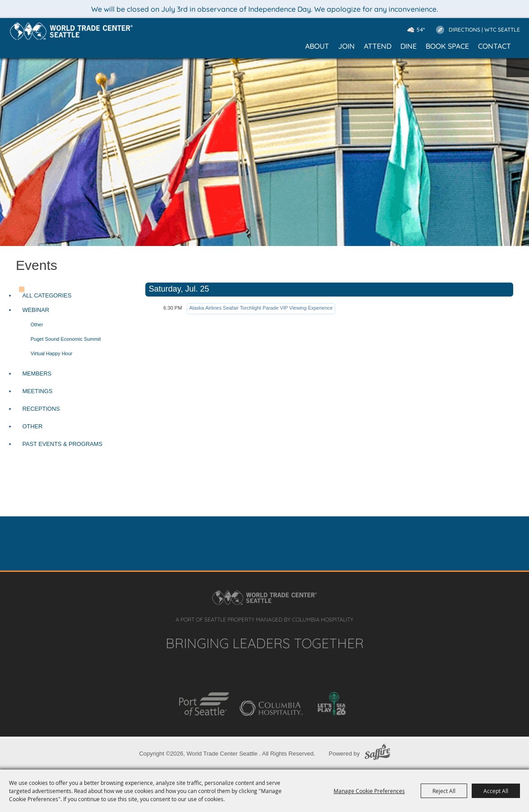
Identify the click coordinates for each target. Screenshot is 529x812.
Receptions (41, 409)
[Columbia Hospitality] (271, 708)
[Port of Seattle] (204, 704)
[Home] (71, 31)
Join (346, 46)
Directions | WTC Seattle (484, 30)
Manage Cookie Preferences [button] (369, 791)
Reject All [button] (444, 791)
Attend (378, 46)
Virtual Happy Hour (52, 353)
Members (37, 374)
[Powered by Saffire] (377, 754)
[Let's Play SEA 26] (332, 703)
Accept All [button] (496, 791)
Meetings (37, 391)
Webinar (36, 310)
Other (37, 325)
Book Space (447, 46)
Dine (408, 46)
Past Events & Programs (62, 444)
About (317, 46)
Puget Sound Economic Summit (66, 339)
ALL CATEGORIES (47, 295)
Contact (494, 46)
